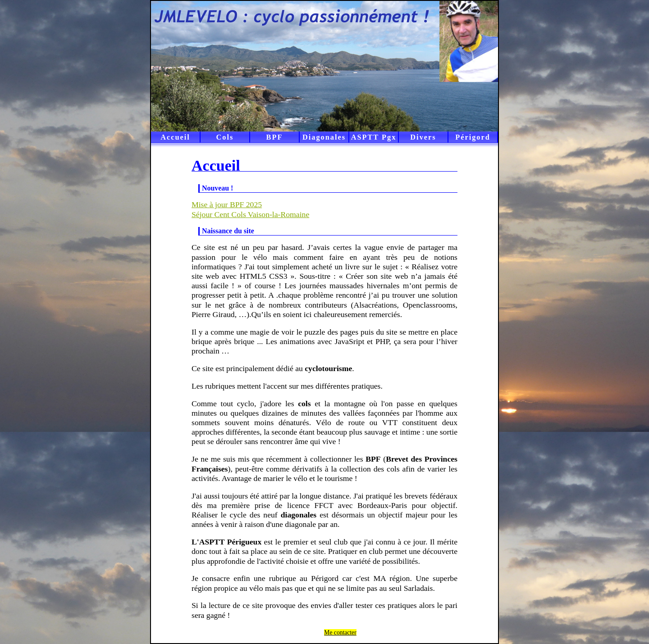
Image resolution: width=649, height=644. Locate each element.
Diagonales (324, 137)
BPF (275, 137)
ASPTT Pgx (374, 137)
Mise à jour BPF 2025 (227, 204)
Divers (423, 137)
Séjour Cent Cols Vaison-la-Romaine (250, 214)
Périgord (473, 137)
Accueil (175, 137)
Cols (225, 137)
